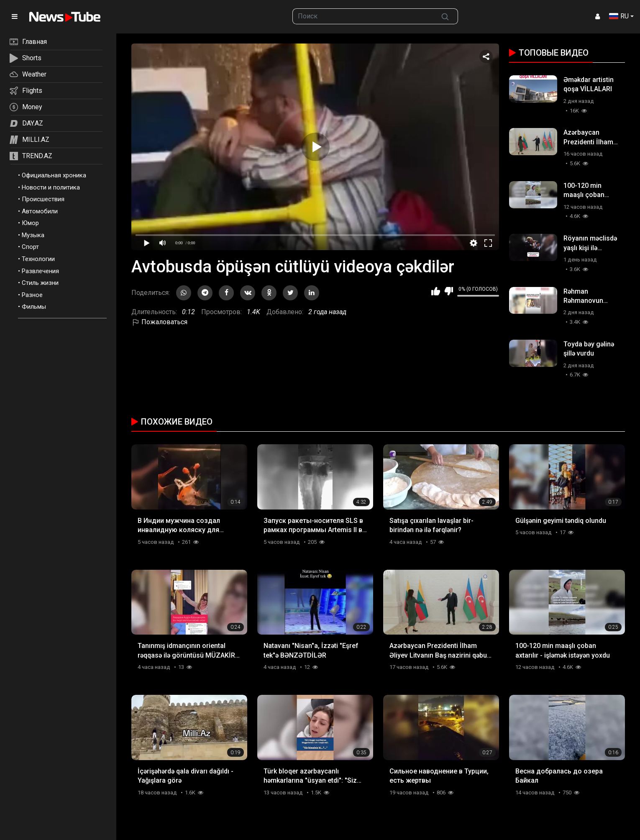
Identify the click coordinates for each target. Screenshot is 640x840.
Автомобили (40, 211)
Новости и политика (51, 187)
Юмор (30, 223)
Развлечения (40, 271)
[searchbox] (363, 16)
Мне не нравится (449, 291)
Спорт (30, 247)
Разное (32, 295)
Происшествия (43, 199)
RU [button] (619, 16)
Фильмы (34, 307)
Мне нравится (436, 291)
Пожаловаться (159, 322)
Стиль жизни (40, 283)
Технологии (38, 259)
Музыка (33, 235)
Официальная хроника (54, 175)
